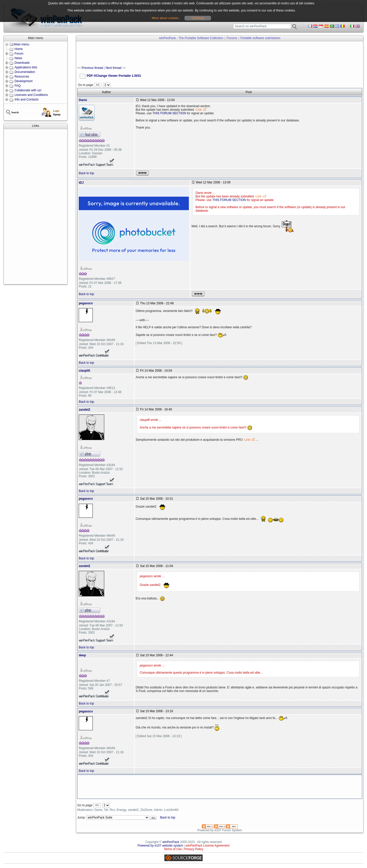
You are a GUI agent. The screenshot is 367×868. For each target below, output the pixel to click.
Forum (19, 54)
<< (98, 85)
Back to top (86, 173)
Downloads (22, 63)
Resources (22, 77)
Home (19, 49)
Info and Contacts (27, 99)
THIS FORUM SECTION (169, 113)
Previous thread (92, 68)
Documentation (25, 72)
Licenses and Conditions (31, 95)
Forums (232, 38)
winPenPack (171, 842)
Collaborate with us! (28, 90)
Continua (198, 18)
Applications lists (26, 67)
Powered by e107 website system (160, 846)
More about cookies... (167, 18)
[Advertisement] (36, 207)
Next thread (113, 68)
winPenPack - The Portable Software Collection (191, 38)
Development (24, 81)
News (18, 58)
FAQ (18, 86)
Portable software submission (260, 38)
